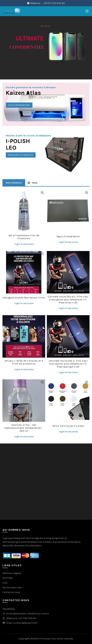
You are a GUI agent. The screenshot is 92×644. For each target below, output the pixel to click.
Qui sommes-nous (12, 587)
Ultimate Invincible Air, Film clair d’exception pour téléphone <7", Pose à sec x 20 (68, 300)
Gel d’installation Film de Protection (24, 237)
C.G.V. (5, 583)
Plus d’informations (19, 105)
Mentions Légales (12, 573)
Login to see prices (24, 244)
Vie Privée (7, 578)
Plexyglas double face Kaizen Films (24, 298)
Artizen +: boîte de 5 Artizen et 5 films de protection (24, 362)
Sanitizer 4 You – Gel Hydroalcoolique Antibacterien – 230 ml (24, 428)
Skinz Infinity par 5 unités (68, 426)
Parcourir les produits (21, 155)
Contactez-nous (11, 592)
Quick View (42, 193)
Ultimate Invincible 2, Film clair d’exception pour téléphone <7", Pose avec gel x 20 (68, 364)
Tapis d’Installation (68, 236)
